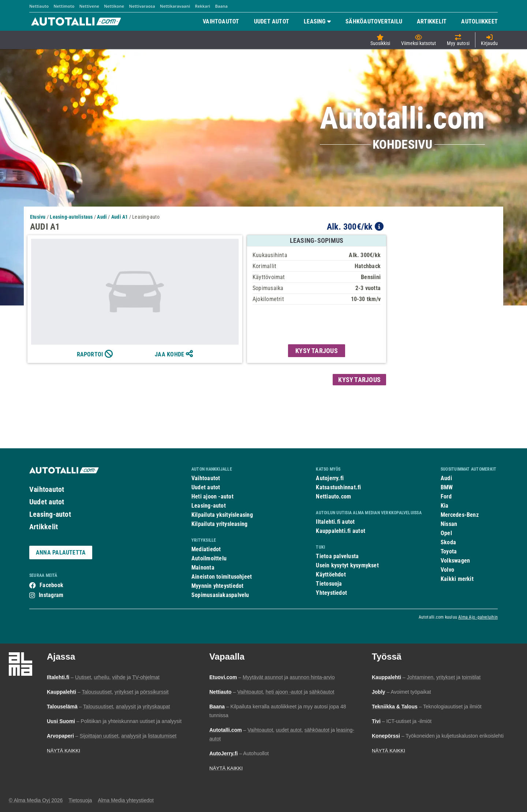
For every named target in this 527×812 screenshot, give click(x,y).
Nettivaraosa (142, 6)
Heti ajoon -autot (212, 496)
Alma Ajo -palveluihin (478, 617)
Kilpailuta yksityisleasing (222, 515)
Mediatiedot (206, 549)
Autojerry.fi (330, 478)
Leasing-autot (50, 514)
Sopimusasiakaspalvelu (220, 595)
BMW (447, 487)
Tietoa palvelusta (337, 556)
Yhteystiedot (331, 593)
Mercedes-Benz (460, 515)
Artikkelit (44, 527)
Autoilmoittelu (209, 558)
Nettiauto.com (333, 496)
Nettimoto (64, 6)
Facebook (51, 585)
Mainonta (203, 568)
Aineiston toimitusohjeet (222, 577)
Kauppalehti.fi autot (341, 531)
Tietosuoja (329, 584)
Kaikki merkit (457, 579)
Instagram (51, 595)
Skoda (448, 542)
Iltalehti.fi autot (335, 522)
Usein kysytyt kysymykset (347, 565)
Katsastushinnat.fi (338, 487)
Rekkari (203, 6)
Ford (446, 496)
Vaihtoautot (47, 489)
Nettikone (114, 6)
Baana (222, 6)
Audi (446, 478)
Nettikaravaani (175, 6)
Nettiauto (39, 6)
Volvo (447, 570)
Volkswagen (455, 561)
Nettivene (89, 6)
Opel (446, 533)
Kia (445, 506)
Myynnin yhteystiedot (218, 586)
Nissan (449, 524)
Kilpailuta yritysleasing (219, 524)
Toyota (449, 551)
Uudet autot (47, 502)
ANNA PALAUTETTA (61, 553)
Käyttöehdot (331, 574)
